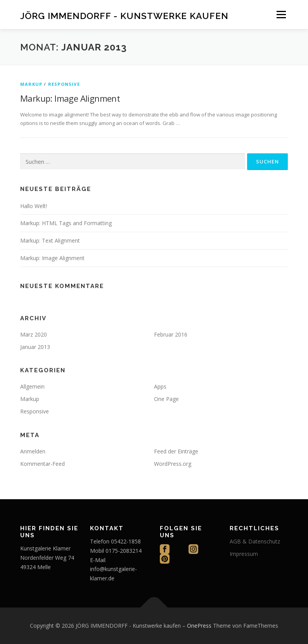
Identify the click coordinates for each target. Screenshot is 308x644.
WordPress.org (173, 464)
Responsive (64, 84)
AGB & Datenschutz (255, 541)
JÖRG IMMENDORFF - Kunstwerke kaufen (124, 15)
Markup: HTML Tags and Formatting (66, 223)
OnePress (199, 626)
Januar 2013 (35, 347)
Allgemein (32, 386)
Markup (31, 84)
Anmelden (33, 451)
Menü (281, 14)
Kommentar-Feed (42, 464)
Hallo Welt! (34, 206)
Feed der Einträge (176, 451)
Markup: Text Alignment (50, 240)
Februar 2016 (171, 334)
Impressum (244, 554)
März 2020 (34, 334)
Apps (160, 386)
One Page (166, 399)
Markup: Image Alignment (70, 98)
